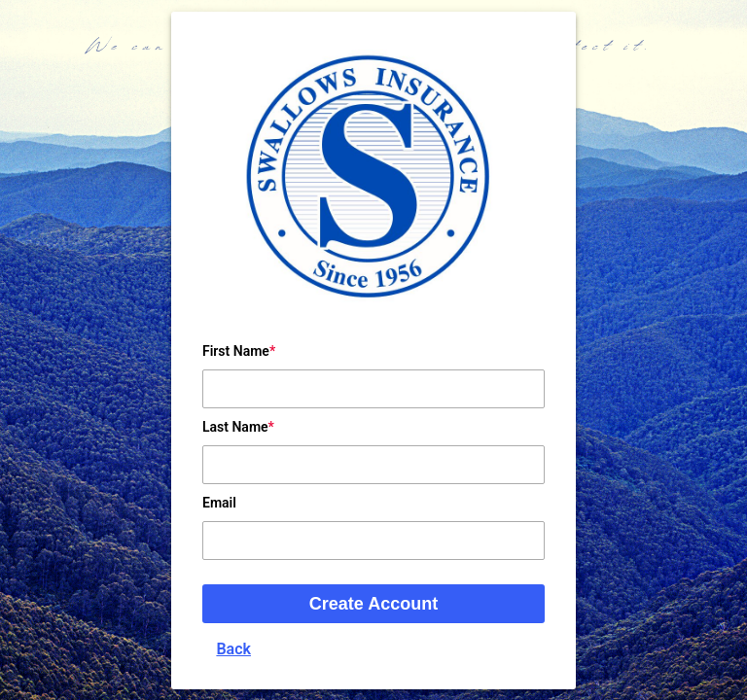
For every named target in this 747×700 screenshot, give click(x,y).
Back (233, 649)
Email (219, 503)
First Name (236, 351)
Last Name (235, 427)
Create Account (373, 604)
